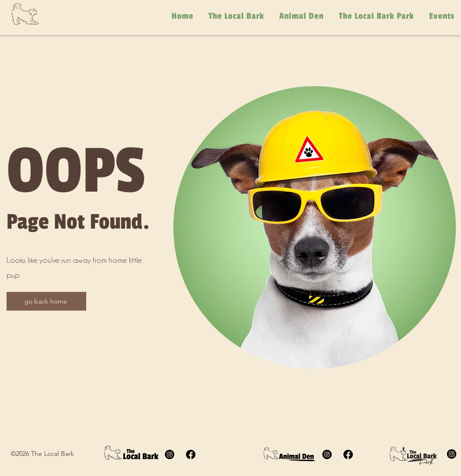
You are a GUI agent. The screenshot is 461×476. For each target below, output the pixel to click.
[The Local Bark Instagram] (170, 454)
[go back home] (46, 301)
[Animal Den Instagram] (327, 454)
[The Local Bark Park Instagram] (452, 454)
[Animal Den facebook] (348, 454)
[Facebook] (191, 454)
